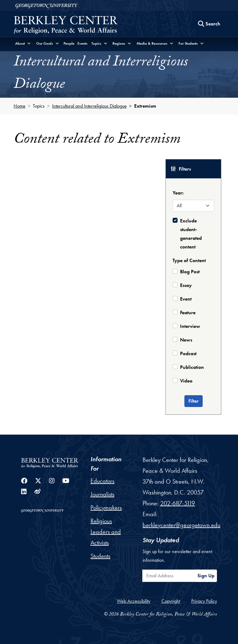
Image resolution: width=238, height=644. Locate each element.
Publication (192, 367)
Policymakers (106, 508)
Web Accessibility (134, 601)
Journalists (102, 494)
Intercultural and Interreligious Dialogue (89, 106)
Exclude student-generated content (191, 234)
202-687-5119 (178, 503)
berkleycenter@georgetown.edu (181, 525)
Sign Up (206, 576)
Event (186, 299)
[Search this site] (209, 24)
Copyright (171, 601)
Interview (190, 326)
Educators (102, 481)
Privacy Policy (204, 601)
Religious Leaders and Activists (106, 532)
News (186, 340)
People (69, 43)
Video (186, 381)
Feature (188, 313)
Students (100, 556)
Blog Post (190, 272)
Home (20, 106)
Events (82, 43)
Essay (186, 285)
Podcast (188, 353)
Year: (178, 193)
